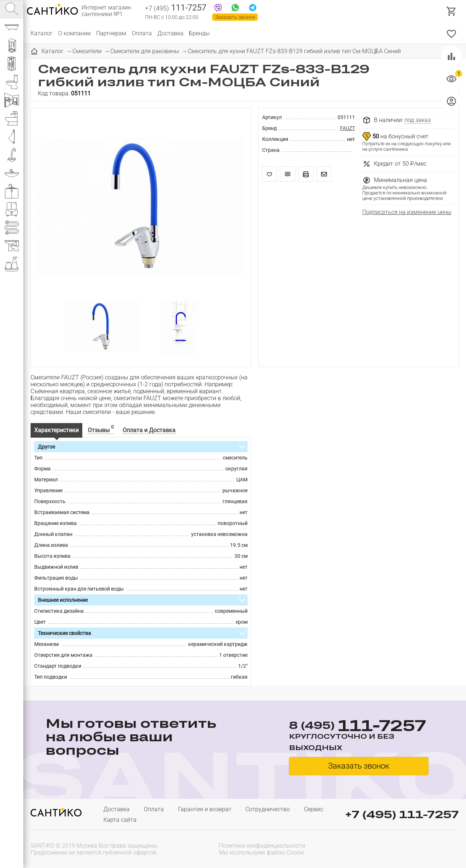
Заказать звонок (235, 17)
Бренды (199, 33)
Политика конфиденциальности (262, 846)
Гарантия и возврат (205, 809)
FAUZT (347, 128)
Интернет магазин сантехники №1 (106, 11)
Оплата (142, 33)
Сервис (314, 809)
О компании (74, 33)
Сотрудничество (268, 809)
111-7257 (176, 8)
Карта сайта (120, 820)
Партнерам (111, 33)
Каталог (42, 33)
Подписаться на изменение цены (407, 212)
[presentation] (412, 848)
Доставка (170, 33)
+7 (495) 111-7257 (402, 814)
